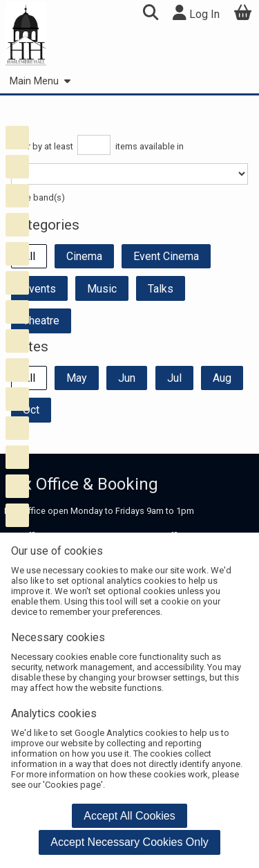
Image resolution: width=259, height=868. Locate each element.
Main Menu (40, 81)
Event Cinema (166, 256)
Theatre (41, 321)
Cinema (84, 256)
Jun (127, 378)
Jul (174, 378)
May (77, 378)
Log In (196, 13)
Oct (31, 410)
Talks (161, 289)
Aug (222, 378)
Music (102, 289)
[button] (150, 14)
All (29, 256)
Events (39, 289)
